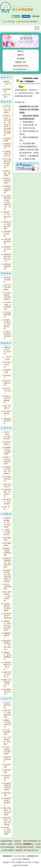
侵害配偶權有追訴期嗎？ (7, 234)
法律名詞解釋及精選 (21, 69)
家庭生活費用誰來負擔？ (7, 778)
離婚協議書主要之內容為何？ (7, 692)
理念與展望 (21, 59)
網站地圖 (36, 16)
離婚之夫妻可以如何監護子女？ (7, 674)
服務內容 (21, 55)
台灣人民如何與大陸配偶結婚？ (7, 287)
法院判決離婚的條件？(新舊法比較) (8, 616)
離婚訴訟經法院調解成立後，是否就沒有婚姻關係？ (7, 563)
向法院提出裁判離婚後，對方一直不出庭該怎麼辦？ (7, 523)
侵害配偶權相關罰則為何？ (7, 146)
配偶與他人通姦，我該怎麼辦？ (7, 173)
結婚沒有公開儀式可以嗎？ (7, 383)
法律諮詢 (31, 856)
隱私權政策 (7, 856)
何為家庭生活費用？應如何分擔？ (7, 154)
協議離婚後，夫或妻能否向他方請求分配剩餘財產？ (7, 626)
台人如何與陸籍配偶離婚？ (7, 314)
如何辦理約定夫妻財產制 (7, 759)
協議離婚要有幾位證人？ (7, 635)
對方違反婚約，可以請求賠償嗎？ (7, 502)
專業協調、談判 (21, 62)
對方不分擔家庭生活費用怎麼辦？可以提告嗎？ (7, 163)
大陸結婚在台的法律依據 (7, 280)
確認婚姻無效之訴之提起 (7, 421)
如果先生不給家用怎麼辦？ (7, 705)
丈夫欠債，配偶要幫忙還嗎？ (7, 732)
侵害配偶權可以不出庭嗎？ (7, 249)
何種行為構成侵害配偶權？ (7, 241)
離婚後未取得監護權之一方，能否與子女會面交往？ (7, 645)
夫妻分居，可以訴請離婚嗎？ (7, 587)
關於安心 (21, 51)
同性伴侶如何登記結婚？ (7, 365)
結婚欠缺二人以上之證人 (7, 391)
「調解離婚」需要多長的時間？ (7, 532)
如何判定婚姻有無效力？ (7, 414)
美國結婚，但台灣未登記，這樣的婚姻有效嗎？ (7, 324)
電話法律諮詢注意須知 (21, 66)
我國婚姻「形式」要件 (7, 84)
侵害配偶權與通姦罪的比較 (7, 266)
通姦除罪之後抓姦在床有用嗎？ (7, 181)
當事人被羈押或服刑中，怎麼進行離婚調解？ (7, 596)
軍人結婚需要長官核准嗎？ (7, 479)
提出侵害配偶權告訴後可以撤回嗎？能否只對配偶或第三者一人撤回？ (7, 203)
